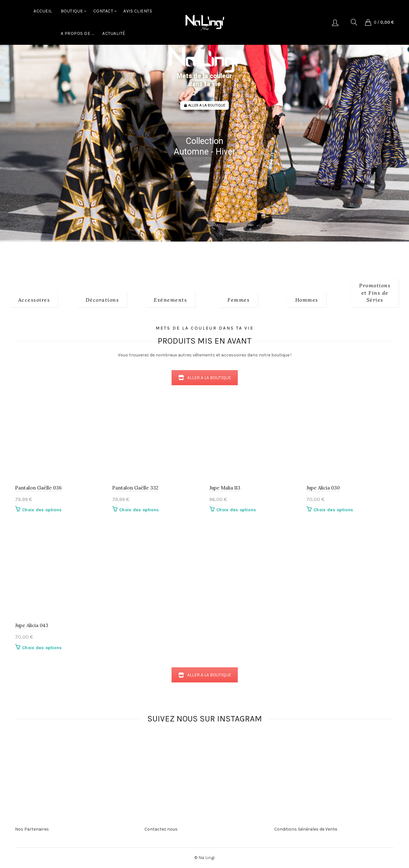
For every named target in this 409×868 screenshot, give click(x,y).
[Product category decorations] (102, 300)
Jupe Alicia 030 (323, 488)
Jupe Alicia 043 (32, 625)
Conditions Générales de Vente (306, 829)
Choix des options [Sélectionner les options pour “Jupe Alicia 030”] (333, 510)
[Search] (354, 22)
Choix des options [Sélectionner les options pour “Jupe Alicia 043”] (42, 648)
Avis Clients (138, 11)
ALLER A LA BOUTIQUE (204, 105)
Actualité (114, 33)
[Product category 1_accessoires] (34, 300)
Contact (103, 11)
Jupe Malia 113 (225, 488)
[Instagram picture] (109, 753)
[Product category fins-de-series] (375, 293)
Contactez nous (161, 829)
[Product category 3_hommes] (307, 300)
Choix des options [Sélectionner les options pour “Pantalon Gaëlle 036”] (42, 510)
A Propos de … (77, 33)
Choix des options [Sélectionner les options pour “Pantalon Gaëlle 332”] (139, 510)
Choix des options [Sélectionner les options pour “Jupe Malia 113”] (236, 510)
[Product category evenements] (170, 300)
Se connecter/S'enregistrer (335, 22)
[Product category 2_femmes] (239, 300)
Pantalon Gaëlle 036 (38, 488)
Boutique (72, 11)
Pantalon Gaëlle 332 (135, 488)
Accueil (43, 11)
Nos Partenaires (32, 829)
